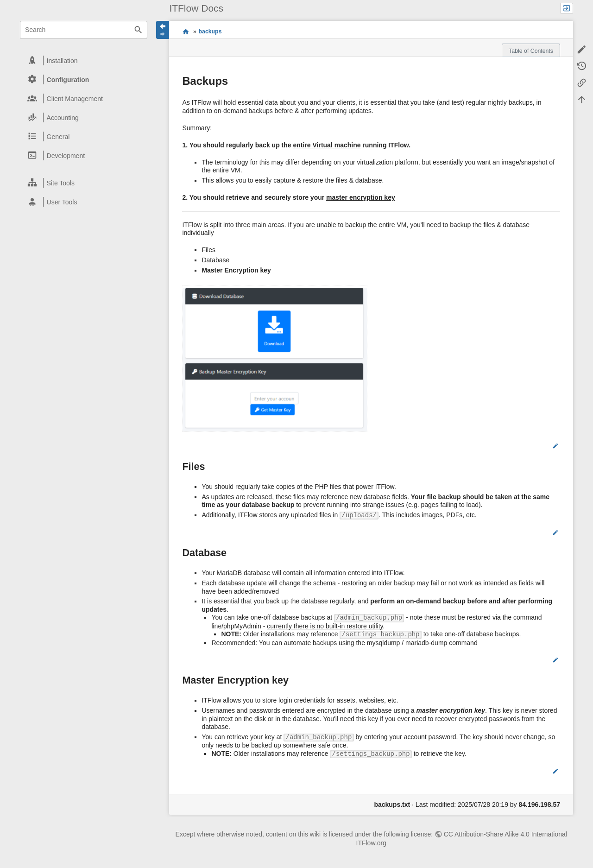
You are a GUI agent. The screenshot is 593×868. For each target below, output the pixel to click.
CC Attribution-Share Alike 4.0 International (505, 834)
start (186, 31)
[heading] (84, 60)
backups (210, 32)
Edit (544, 446)
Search (138, 30)
